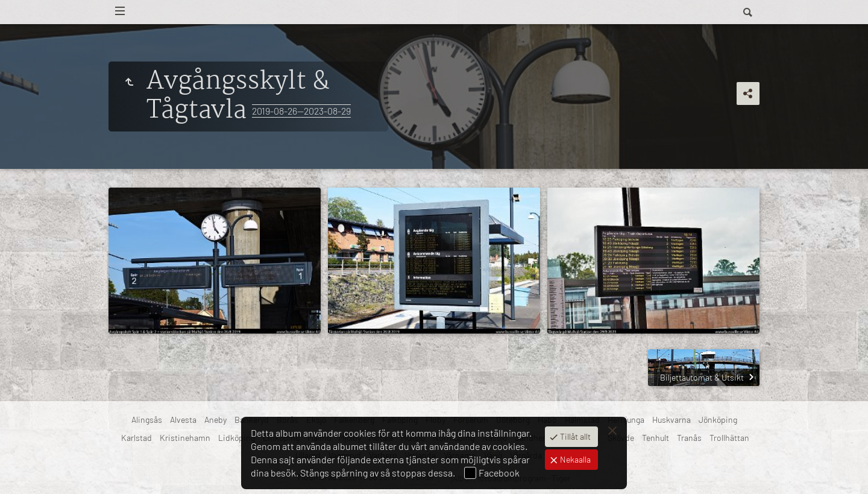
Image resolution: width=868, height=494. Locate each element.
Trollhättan (729, 438)
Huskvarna (671, 420)
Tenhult (656, 438)
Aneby (215, 420)
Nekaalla (574, 459)
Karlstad (137, 438)
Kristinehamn (185, 438)
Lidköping (237, 438)
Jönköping (718, 420)
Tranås (689, 438)
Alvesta (183, 420)
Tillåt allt (574, 436)
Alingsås (147, 420)
